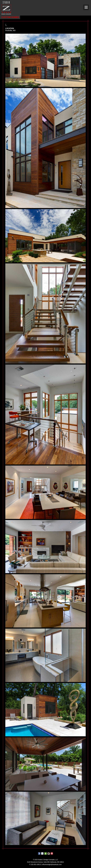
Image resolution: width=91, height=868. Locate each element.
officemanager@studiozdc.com (52, 864)
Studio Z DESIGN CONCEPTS (6, 8)
